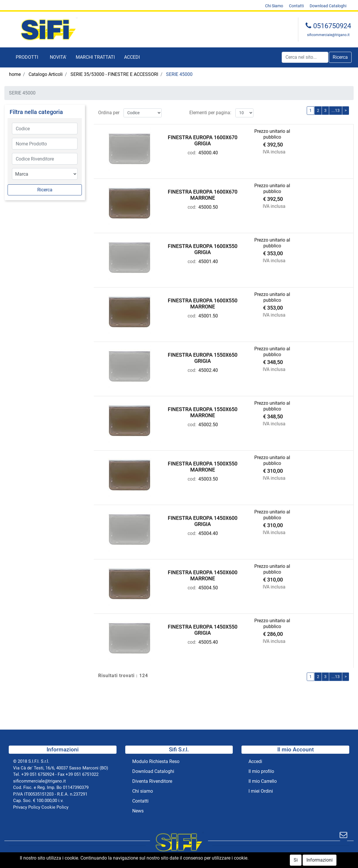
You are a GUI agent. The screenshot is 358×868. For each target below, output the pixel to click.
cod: (192, 151)
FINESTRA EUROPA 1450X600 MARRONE (203, 574)
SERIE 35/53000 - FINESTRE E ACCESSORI (114, 74)
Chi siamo (143, 791)
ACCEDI (132, 57)
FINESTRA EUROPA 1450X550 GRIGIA (203, 629)
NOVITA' (58, 57)
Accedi (255, 761)
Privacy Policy (27, 807)
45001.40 (208, 260)
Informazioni (320, 861)
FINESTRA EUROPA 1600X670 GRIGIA (203, 139)
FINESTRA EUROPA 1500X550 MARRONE (203, 465)
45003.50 (208, 478)
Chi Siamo (274, 6)
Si (296, 861)
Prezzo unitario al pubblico (272, 133)
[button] (27, 57)
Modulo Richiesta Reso (156, 761)
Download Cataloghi (328, 6)
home (15, 74)
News (138, 811)
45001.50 (208, 314)
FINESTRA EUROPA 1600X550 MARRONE (203, 302)
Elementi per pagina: (210, 111)
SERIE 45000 (179, 74)
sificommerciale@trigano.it (328, 35)
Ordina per (109, 111)
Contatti (296, 6)
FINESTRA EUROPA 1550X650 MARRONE (203, 411)
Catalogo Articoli (46, 74)
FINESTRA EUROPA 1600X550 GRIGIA (203, 248)
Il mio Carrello (263, 781)
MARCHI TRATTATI (95, 57)
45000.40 (208, 151)
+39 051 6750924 (38, 774)
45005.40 (208, 641)
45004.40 (208, 532)
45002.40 (208, 369)
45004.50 (208, 586)
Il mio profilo (261, 771)
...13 (336, 109)
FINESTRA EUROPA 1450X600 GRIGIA (203, 520)
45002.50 (208, 423)
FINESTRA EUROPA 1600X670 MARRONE (203, 194)
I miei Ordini (261, 791)
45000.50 (208, 206)
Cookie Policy (55, 807)
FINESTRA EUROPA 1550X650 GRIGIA (203, 357)
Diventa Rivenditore (152, 781)
